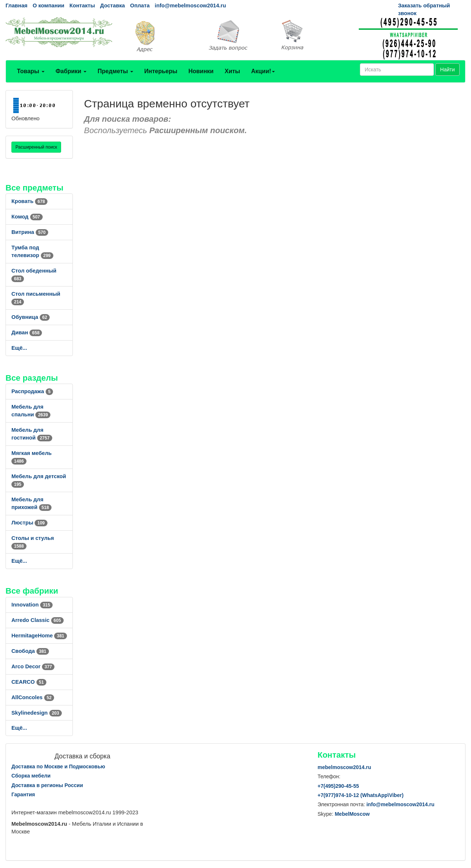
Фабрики (71, 71)
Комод (27, 217)
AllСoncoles (33, 697)
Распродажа (32, 391)
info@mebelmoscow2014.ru (190, 6)
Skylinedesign (37, 713)
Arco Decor (33, 666)
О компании (49, 6)
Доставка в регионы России (47, 785)
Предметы (115, 71)
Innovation (32, 605)
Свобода (30, 651)
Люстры (29, 523)
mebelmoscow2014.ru (344, 767)
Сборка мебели (31, 776)
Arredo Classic (38, 620)
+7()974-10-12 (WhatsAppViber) (361, 795)
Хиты (232, 71)
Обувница (31, 317)
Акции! (263, 71)
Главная (17, 6)
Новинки (201, 71)
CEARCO (29, 682)
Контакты (82, 6)
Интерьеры (161, 71)
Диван (27, 332)
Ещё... (19, 348)
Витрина (30, 232)
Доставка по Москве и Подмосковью (58, 766)
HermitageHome (39, 636)
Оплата (140, 6)
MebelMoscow (352, 814)
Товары (31, 71)
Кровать (29, 201)
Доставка (112, 6)
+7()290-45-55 (338, 786)
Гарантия (23, 794)
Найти (447, 70)
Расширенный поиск (36, 147)
